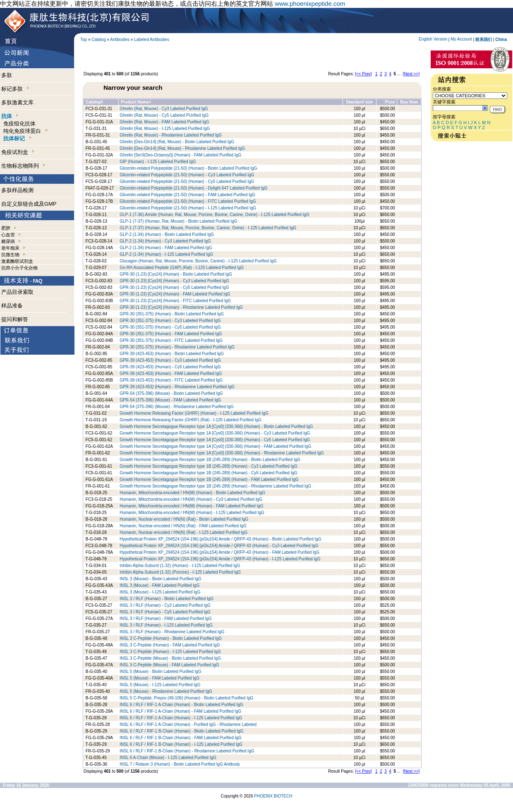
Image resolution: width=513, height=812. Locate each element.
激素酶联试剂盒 (17, 261)
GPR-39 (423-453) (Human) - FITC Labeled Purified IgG (171, 380)
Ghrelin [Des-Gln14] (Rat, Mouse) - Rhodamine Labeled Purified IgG (182, 148)
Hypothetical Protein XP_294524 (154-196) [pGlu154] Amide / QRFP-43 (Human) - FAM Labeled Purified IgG (219, 552)
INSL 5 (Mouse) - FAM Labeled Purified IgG (159, 678)
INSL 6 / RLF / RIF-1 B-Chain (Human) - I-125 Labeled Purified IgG (181, 744)
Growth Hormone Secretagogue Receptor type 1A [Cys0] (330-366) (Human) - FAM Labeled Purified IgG (215, 446)
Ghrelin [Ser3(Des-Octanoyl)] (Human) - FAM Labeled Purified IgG (180, 155)
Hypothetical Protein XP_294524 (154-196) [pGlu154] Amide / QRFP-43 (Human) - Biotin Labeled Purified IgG (221, 539)
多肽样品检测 (17, 190)
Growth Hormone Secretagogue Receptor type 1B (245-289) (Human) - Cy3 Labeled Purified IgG (209, 466)
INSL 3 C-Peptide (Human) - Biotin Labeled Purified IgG (171, 638)
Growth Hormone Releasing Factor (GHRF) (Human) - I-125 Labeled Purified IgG (194, 413)
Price (390, 102)
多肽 (7, 75)
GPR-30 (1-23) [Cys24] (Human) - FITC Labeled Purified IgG (175, 301)
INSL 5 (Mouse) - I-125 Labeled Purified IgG (160, 685)
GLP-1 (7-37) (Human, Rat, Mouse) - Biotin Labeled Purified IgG (179, 221)
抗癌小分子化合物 (19, 268)
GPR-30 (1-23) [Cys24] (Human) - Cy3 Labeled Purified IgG (174, 281)
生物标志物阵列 (23, 166)
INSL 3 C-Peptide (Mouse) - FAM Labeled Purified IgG (169, 665)
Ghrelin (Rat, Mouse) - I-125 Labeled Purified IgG (165, 129)
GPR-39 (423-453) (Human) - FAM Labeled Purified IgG (171, 374)
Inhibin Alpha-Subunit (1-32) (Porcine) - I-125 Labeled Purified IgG (180, 572)
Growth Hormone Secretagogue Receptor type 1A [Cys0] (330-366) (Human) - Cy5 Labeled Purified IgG (215, 440)
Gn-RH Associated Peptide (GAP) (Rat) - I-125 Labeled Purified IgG (182, 268)
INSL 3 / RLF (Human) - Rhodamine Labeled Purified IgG (172, 632)
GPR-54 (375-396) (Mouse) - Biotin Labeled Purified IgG (171, 393)
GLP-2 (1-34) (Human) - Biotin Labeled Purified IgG (167, 234)
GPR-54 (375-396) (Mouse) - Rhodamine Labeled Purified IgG (177, 407)
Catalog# (94, 102)
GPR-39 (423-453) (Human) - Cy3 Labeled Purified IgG (170, 360)
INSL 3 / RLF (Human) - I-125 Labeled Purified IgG (166, 625)
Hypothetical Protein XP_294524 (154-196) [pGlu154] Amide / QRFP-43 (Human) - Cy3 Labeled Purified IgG (219, 546)
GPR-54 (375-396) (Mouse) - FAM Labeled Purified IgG (170, 400)
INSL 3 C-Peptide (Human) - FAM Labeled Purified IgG (170, 645)
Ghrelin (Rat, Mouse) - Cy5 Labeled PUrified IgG (164, 115)
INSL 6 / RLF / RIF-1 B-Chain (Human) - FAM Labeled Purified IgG (181, 738)
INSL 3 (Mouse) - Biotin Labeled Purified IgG (161, 579)
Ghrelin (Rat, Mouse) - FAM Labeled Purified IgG (164, 122)
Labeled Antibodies (152, 40)
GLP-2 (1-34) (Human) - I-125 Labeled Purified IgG (166, 254)
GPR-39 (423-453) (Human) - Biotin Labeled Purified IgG (172, 354)
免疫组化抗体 (19, 124)
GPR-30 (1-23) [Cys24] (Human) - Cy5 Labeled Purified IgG (174, 287)
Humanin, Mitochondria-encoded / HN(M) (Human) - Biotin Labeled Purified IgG (192, 493)
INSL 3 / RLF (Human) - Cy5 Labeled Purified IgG (165, 612)
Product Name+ (136, 102)
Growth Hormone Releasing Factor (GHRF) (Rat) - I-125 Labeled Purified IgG (191, 420)
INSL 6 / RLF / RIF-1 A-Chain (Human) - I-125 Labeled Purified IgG (181, 718)
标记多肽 (15, 89)
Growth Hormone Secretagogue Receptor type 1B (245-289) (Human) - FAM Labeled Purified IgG (209, 479)
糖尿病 (8, 241)
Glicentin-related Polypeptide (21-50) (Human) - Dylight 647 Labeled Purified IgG (193, 188)
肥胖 (6, 228)
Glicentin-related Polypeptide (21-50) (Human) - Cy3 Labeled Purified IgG (187, 175)
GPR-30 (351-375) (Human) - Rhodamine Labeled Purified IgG (177, 347)
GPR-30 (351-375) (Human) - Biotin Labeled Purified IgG (172, 314)
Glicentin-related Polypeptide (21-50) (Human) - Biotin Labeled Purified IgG (188, 168)
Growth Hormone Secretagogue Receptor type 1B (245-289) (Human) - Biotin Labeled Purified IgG (210, 460)
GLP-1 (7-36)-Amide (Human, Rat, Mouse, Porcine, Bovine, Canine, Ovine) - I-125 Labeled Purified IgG (215, 215)
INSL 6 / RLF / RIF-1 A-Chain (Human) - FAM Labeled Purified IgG (180, 711)
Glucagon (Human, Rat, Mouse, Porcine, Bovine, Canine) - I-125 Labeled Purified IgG (198, 261)
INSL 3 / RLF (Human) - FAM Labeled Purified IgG (166, 619)
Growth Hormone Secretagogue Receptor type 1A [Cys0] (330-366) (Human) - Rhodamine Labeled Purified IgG (222, 453)
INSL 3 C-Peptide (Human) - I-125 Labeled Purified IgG (170, 652)
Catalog (98, 40)
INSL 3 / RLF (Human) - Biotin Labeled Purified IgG (167, 599)
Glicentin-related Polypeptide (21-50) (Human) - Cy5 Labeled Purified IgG (187, 181)
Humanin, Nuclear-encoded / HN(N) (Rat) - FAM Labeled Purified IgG (183, 526)
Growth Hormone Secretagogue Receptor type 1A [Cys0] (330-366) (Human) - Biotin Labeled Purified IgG (216, 426)
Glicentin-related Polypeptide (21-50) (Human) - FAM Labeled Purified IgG (187, 195)
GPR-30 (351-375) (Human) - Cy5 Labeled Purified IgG (170, 327)
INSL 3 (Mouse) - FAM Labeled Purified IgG (159, 585)
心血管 (8, 235)
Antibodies (120, 40)
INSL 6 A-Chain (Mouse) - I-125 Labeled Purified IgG (168, 758)
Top (84, 40)
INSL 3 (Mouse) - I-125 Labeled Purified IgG (160, 592)
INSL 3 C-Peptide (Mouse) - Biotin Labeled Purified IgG (170, 658)
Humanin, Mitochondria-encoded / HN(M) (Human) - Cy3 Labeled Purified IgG (191, 499)
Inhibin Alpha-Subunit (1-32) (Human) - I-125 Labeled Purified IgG (180, 566)
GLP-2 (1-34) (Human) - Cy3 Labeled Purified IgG (165, 241)
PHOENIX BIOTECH (273, 796)
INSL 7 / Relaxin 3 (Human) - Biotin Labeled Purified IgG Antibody (180, 764)
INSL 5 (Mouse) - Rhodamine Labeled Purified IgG (166, 691)
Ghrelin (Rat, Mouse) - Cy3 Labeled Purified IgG (164, 109)
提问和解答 (15, 319)
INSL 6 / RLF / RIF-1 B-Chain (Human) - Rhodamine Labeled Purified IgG (187, 751)
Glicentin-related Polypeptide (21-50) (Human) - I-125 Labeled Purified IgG (188, 208)
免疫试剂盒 (18, 152)
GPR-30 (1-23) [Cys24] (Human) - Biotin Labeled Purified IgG (176, 274)
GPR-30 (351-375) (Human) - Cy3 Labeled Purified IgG (170, 321)
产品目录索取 (17, 292)
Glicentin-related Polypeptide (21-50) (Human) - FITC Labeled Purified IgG (188, 201)
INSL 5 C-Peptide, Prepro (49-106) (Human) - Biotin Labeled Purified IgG (186, 698)
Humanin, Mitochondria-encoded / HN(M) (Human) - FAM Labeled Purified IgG (191, 506)
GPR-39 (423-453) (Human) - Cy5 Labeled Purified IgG (170, 367)
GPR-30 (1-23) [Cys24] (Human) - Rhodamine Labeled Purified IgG (181, 307)
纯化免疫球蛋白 (25, 131)
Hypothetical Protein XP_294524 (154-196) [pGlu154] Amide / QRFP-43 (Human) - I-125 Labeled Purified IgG (220, 559)
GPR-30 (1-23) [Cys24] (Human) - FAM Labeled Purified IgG (175, 294)
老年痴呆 (10, 248)
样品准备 (12, 306)
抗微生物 (10, 255)
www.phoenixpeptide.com (310, 4)
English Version (433, 39)
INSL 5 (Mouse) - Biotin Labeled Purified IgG (161, 671)
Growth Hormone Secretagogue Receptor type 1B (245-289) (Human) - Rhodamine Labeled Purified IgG (215, 486)
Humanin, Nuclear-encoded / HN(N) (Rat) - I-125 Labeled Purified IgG (183, 532)
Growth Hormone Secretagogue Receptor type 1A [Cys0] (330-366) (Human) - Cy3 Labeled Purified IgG (215, 433)
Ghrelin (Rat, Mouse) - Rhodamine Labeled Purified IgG (171, 135)
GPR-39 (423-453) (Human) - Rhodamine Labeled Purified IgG (177, 387)
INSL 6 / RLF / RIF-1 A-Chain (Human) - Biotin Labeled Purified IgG (181, 705)
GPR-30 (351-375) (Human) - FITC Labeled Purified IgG (171, 340)
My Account (461, 39)
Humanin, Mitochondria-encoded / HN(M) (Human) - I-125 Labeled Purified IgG (192, 513)
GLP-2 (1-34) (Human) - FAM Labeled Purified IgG (166, 248)
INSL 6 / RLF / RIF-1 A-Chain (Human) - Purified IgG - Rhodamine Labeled (188, 724)
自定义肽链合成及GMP (29, 204)
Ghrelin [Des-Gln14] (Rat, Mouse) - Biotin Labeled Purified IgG (177, 142)
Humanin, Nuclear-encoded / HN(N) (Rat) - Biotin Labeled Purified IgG (184, 519)
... (399, 74)
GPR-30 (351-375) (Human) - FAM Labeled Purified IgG (171, 334)
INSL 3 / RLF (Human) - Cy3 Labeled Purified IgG (165, 605)
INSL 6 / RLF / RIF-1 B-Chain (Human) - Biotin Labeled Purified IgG (181, 731)
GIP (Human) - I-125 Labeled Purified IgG (158, 162)
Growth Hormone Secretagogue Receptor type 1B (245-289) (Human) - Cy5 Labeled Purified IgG (209, 473)
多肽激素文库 (17, 102)
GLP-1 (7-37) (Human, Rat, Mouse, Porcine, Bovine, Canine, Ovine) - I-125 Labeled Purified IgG (208, 228)
